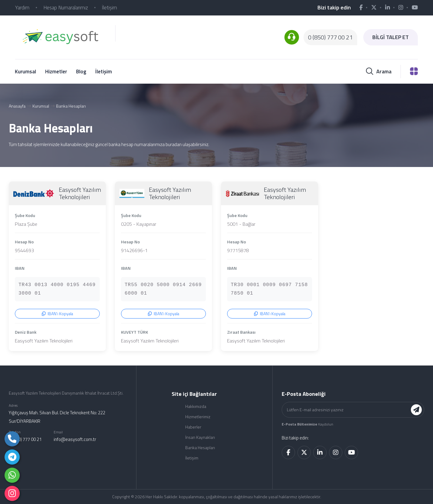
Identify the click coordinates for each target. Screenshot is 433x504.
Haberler (193, 427)
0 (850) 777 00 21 (330, 37)
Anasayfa (17, 106)
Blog (81, 72)
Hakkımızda (196, 406)
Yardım (22, 8)
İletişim (109, 8)
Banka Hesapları (71, 106)
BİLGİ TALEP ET (391, 37)
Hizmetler (56, 72)
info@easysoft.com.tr (75, 439)
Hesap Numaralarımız (66, 8)
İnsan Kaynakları (200, 437)
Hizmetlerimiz (198, 417)
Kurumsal (25, 72)
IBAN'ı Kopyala (57, 314)
